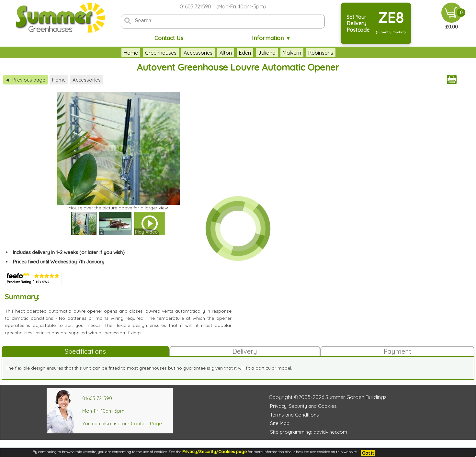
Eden (245, 53)
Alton (226, 53)
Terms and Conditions (295, 415)
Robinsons (321, 53)
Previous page (26, 80)
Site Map (280, 423)
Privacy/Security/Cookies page (215, 451)
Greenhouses (161, 53)
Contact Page (146, 424)
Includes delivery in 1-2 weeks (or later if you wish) (69, 252)
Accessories (198, 53)
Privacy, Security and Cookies (303, 406)
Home (131, 53)
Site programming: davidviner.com (309, 432)
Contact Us (169, 38)
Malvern (292, 53)
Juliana (267, 53)
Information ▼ (272, 38)
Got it (368, 453)
